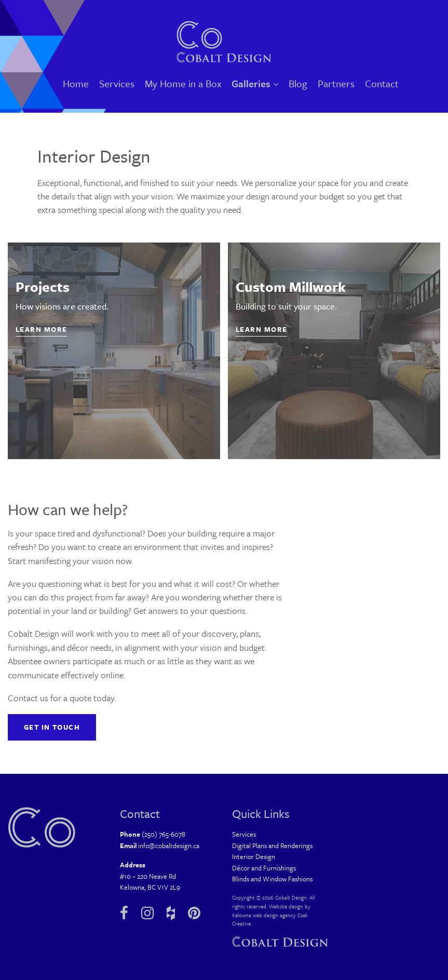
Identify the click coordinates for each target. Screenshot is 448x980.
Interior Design (254, 856)
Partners (336, 83)
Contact (382, 83)
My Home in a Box (183, 83)
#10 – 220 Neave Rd (148, 876)
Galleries (255, 83)
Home (76, 83)
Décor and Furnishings (264, 868)
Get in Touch (52, 727)
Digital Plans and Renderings (272, 845)
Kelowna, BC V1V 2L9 (150, 887)
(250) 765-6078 (164, 834)
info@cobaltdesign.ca (169, 845)
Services (117, 83)
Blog (298, 83)
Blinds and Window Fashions (272, 879)
